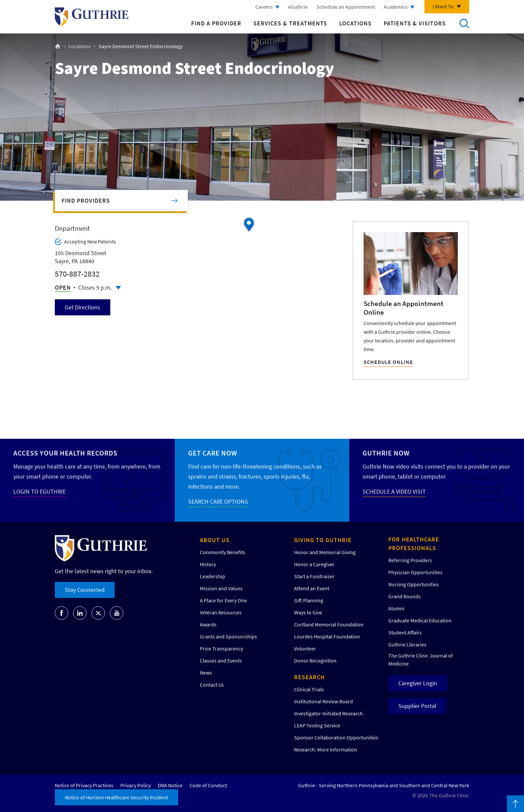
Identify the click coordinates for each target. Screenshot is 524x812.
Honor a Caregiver (314, 564)
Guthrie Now (386, 453)
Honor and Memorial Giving (325, 552)
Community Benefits (223, 552)
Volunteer (305, 648)
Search (464, 23)
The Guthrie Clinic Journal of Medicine (421, 659)
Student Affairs (405, 632)
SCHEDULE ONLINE (388, 362)
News (206, 673)
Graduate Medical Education (420, 620)
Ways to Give (308, 612)
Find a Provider (216, 23)
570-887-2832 (77, 274)
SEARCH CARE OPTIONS (218, 501)
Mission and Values (221, 588)
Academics (396, 7)
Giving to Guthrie (323, 540)
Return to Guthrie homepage (92, 17)
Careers (264, 7)
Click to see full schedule (118, 288)
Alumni (396, 608)
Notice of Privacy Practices (84, 785)
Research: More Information (325, 749)
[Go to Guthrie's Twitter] (98, 613)
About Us (215, 540)
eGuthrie (298, 7)
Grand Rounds (405, 596)
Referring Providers (410, 560)
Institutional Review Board (323, 701)
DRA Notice (170, 785)
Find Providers (86, 200)
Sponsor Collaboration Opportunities (336, 737)
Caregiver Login (418, 683)
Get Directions (83, 307)
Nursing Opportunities (414, 584)
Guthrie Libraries (407, 644)
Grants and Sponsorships (228, 636)
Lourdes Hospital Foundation (327, 636)
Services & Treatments (290, 23)
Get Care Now (213, 453)
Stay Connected (85, 590)
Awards (208, 624)
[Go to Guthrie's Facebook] (61, 613)
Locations (355, 23)
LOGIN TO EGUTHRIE (40, 491)
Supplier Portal (417, 706)
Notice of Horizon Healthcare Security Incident (116, 797)
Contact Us (212, 685)
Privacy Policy (136, 785)
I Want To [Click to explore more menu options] (443, 6)
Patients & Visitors (415, 23)
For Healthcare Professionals (414, 544)
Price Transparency (221, 648)
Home (58, 46)
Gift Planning (309, 600)
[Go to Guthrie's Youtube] (117, 613)
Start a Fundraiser (314, 576)
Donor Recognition (315, 661)
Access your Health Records (65, 453)
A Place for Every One (223, 600)
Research (309, 677)
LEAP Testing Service (317, 725)
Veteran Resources (221, 612)
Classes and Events (221, 661)
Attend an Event (312, 588)
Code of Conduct (208, 785)
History (208, 564)
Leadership (213, 576)
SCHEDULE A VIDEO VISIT (394, 491)
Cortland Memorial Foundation (329, 624)
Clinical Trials (309, 689)
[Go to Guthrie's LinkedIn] (80, 613)
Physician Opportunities (415, 572)
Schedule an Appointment (346, 7)
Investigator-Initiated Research (329, 713)
